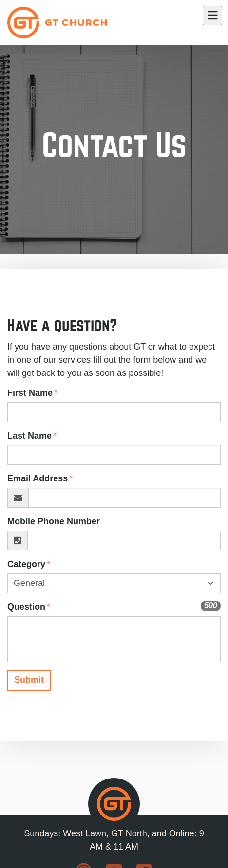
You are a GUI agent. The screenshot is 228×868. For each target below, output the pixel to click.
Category (26, 564)
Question (26, 607)
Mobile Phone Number (54, 521)
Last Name (29, 436)
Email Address (38, 478)
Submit (29, 680)
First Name (30, 393)
